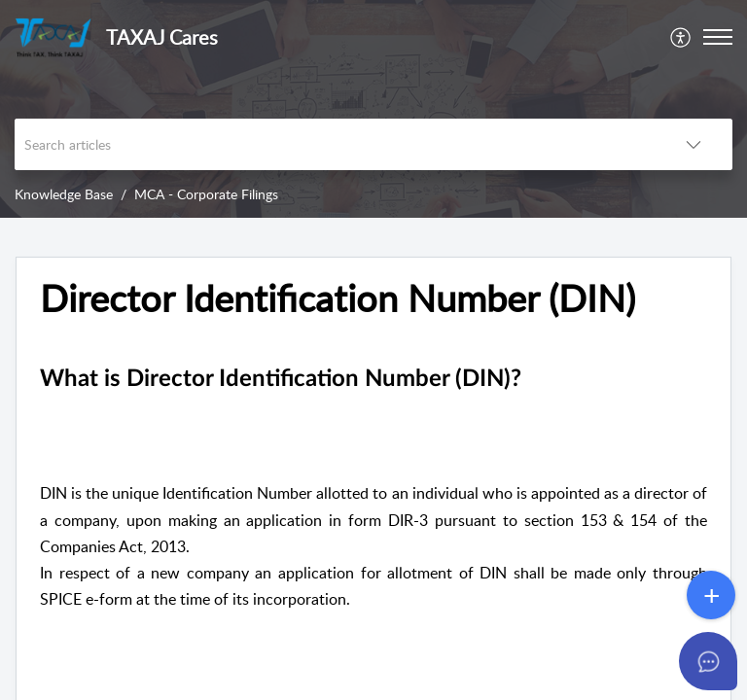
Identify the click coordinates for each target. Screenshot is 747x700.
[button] (681, 37)
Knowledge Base (64, 194)
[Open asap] (708, 661)
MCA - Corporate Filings (206, 194)
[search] (335, 144)
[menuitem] (681, 37)
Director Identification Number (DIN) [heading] (338, 298)
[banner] (373, 109)
